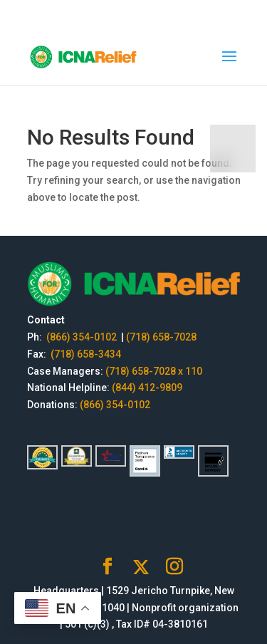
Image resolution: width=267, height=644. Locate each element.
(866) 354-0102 (83, 337)
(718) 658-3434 (86, 354)
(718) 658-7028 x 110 (154, 371)
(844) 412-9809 (147, 388)
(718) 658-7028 (161, 337)
